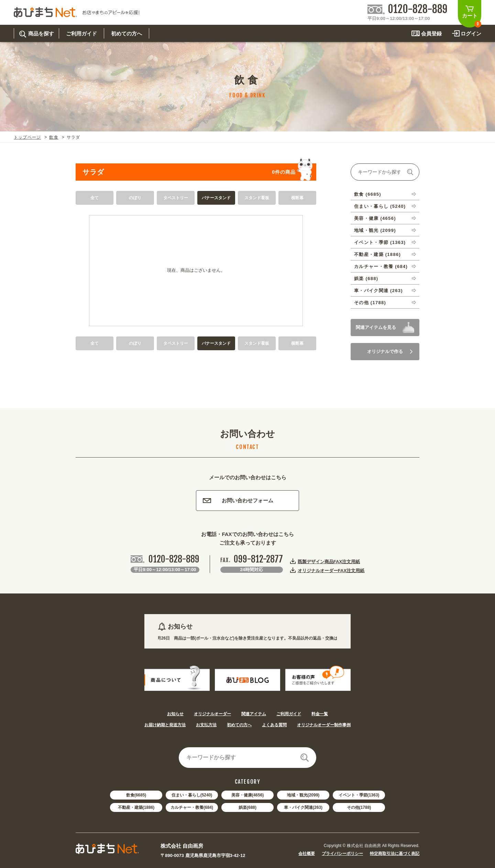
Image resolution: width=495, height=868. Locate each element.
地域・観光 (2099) (375, 230)
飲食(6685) (136, 795)
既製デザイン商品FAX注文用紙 (329, 561)
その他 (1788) (370, 303)
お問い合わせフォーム (238, 500)
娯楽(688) (247, 807)
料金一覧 (320, 714)
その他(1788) (359, 807)
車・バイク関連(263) (303, 807)
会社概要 (307, 854)
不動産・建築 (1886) (377, 254)
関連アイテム (254, 714)
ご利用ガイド (289, 714)
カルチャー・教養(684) (192, 807)
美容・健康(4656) (248, 795)
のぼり (135, 198)
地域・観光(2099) (303, 795)
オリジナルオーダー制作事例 (324, 725)
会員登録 (431, 34)
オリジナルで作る (390, 351)
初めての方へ (239, 725)
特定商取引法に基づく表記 (395, 854)
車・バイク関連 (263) (378, 291)
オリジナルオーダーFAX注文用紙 (331, 570)
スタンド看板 (257, 198)
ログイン (471, 34)
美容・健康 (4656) (375, 218)
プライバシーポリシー (342, 854)
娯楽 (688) (366, 278)
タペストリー (176, 198)
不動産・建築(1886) (136, 807)
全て (95, 198)
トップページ (27, 137)
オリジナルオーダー (212, 714)
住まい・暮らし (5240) (380, 206)
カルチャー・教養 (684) (381, 266)
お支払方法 (206, 725)
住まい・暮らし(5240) (192, 795)
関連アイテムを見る (376, 327)
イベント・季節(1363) (359, 795)
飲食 (54, 137)
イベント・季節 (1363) (380, 242)
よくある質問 (274, 725)
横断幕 (297, 198)
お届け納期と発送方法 (165, 725)
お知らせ (175, 714)
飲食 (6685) (368, 194)
